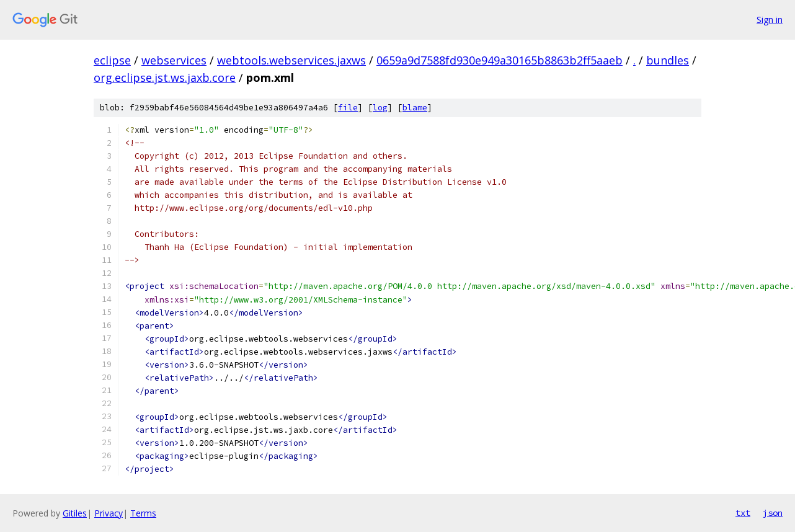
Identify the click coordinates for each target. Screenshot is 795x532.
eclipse (112, 60)
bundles (668, 60)
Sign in (770, 20)
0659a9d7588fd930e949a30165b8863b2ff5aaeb (500, 60)
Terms (143, 513)
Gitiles (75, 513)
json (773, 513)
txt (743, 513)
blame (415, 108)
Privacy (109, 513)
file (348, 108)
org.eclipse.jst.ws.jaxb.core (165, 78)
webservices (174, 60)
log (380, 108)
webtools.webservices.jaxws (291, 60)
